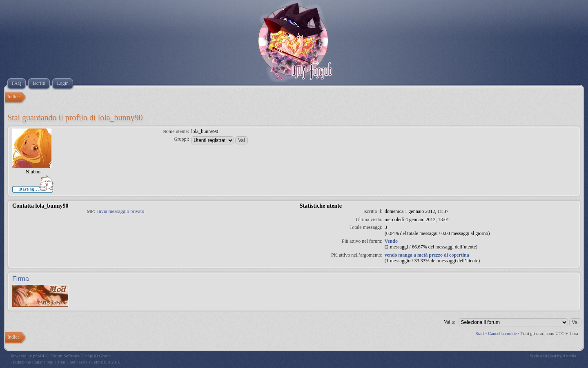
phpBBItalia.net (61, 362)
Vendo (391, 241)
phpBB (39, 356)
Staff (480, 333)
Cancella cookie (502, 333)
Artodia (570, 356)
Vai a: (450, 322)
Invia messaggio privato (121, 211)
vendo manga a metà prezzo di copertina (427, 255)
